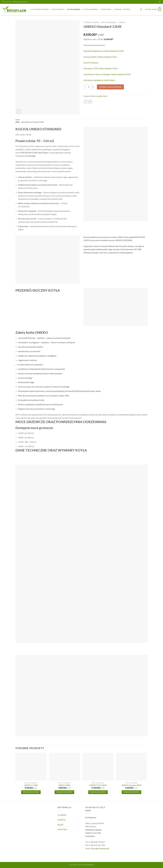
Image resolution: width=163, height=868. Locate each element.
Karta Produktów (91, 63)
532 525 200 (8, 2)
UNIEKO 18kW (64, 785)
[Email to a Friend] (90, 102)
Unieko (122, 22)
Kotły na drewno (91, 9)
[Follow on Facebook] (160, 2)
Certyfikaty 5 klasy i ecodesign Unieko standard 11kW (107, 74)
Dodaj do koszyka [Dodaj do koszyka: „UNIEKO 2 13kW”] (31, 792)
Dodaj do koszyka (110, 87)
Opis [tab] (17, 122)
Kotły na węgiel (75, 9)
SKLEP (60, 825)
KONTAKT (127, 9)
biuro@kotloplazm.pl (23, 2)
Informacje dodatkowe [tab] (33, 122)
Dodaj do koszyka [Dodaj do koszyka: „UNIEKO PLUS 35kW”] (98, 792)
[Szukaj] (141, 9)
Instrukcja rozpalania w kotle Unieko (99, 80)
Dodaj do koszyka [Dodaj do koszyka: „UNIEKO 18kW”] (64, 792)
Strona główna (91, 22)
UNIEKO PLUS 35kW (98, 785)
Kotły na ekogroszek (41, 9)
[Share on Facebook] (86, 102)
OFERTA (61, 820)
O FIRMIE (62, 815)
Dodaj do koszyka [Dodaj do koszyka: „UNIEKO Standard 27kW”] (132, 792)
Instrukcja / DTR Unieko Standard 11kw (101, 68)
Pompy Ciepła (107, 9)
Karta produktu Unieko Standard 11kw (100, 57)
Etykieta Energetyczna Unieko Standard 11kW (104, 51)
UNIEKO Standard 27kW (131, 785)
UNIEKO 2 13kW (31, 785)
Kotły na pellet (59, 9)
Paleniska (118, 9)
